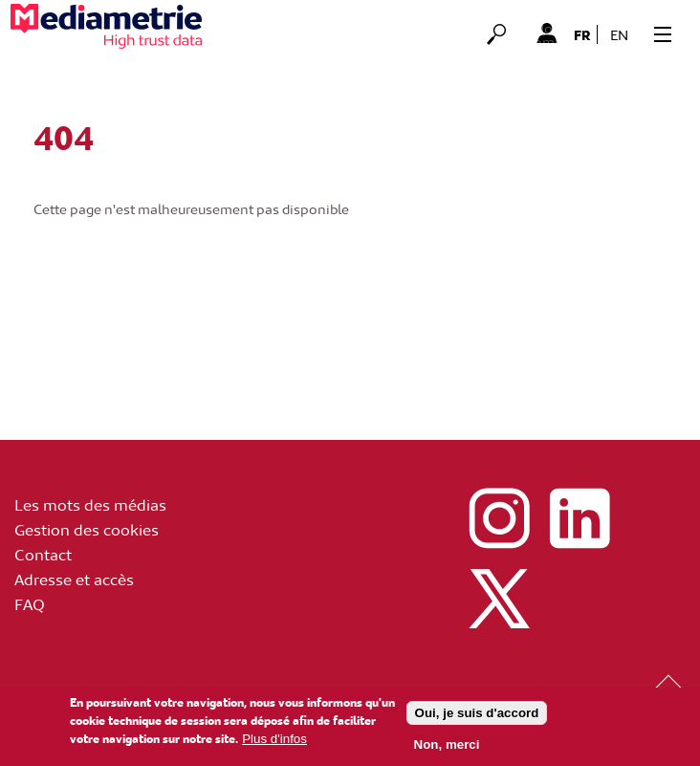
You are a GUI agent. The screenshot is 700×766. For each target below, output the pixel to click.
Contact (43, 554)
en (619, 35)
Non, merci (447, 747)
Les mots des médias (90, 504)
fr (582, 34)
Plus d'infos (274, 742)
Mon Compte (547, 33)
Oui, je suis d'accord (477, 716)
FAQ (30, 603)
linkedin (580, 518)
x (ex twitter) (499, 599)
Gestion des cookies (87, 529)
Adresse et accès (74, 579)
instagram (499, 518)
